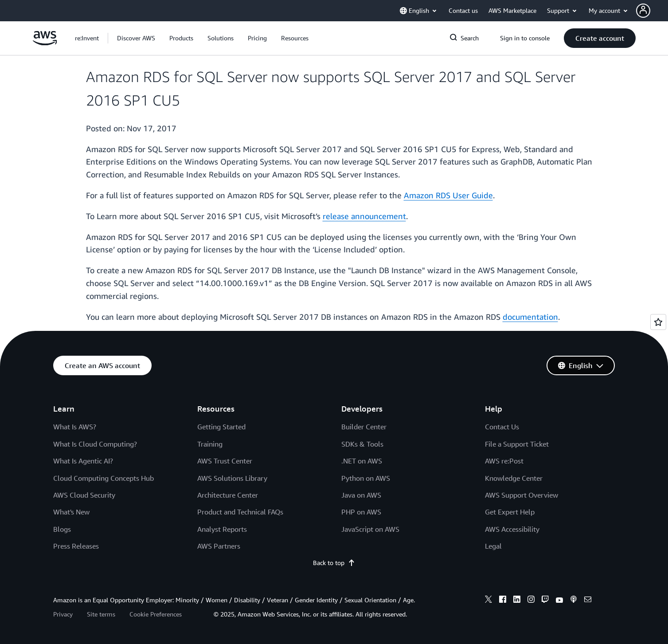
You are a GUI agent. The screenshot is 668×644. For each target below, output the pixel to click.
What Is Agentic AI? (83, 461)
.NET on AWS (362, 461)
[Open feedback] (658, 322)
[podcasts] (574, 601)
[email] (588, 601)
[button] (652, 11)
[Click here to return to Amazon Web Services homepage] (45, 43)
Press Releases (76, 546)
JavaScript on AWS (370, 529)
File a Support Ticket (517, 444)
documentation (530, 317)
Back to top (334, 563)
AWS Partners (219, 546)
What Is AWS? (75, 427)
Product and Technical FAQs (240, 512)
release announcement (364, 216)
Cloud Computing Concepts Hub (104, 478)
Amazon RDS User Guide (448, 195)
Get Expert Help (510, 512)
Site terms (101, 614)
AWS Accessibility (512, 529)
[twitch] (545, 601)
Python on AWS (366, 478)
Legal (493, 546)
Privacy (63, 614)
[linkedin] (517, 601)
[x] (488, 601)
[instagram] (531, 601)
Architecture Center (228, 495)
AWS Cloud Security (84, 495)
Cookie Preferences (156, 614)
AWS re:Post (504, 461)
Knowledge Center (514, 478)
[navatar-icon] (643, 11)
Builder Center (364, 427)
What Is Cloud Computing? (95, 444)
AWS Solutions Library (232, 478)
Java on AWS (361, 495)
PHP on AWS (361, 512)
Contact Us (502, 427)
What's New (71, 512)
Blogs (62, 529)
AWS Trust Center (225, 461)
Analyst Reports (222, 529)
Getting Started (221, 427)
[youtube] (559, 601)
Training (210, 444)
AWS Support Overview (522, 495)
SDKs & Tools (362, 444)
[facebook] (503, 601)
